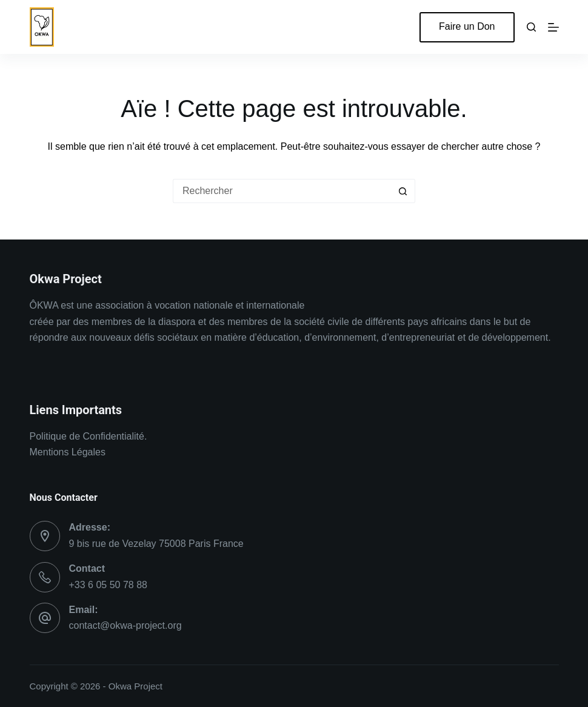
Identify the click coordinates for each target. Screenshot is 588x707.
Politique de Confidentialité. (89, 436)
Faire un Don (467, 26)
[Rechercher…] (282, 191)
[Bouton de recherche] (403, 191)
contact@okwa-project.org (125, 625)
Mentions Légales (68, 452)
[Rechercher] (531, 27)
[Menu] (553, 27)
